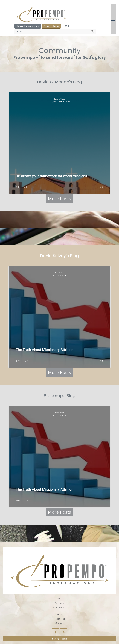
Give (59, 614)
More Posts (59, 198)
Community (59, 607)
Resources (60, 619)
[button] (114, 19)
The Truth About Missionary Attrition (45, 350)
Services (59, 603)
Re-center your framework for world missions (51, 176)
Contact (59, 623)
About (59, 599)
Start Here (51, 26)
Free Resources (28, 26)
